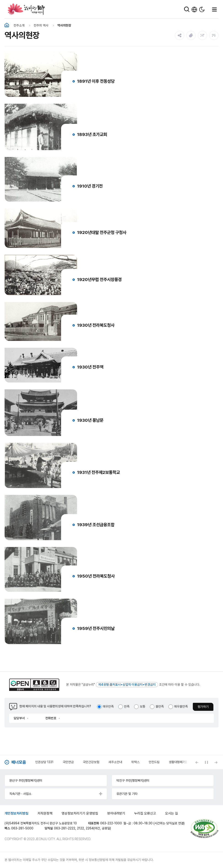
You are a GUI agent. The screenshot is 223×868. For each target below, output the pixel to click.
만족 (127, 706)
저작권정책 (45, 813)
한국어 (194, 9)
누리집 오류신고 (145, 813)
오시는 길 (172, 813)
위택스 (135, 762)
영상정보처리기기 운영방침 (80, 813)
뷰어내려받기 (116, 813)
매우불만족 (181, 706)
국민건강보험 (91, 762)
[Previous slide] (197, 762)
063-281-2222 (65, 828)
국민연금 (68, 762)
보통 (142, 706)
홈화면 (7, 25)
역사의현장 (64, 25)
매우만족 (108, 706)
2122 (81, 828)
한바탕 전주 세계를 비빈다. (26, 9)
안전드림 (154, 762)
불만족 (160, 706)
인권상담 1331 (44, 762)
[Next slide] (216, 762)
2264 (90, 828)
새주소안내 (115, 762)
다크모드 (202, 9)
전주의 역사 (41, 25)
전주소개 (19, 25)
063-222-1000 (111, 823)
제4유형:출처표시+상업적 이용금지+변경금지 (127, 685)
